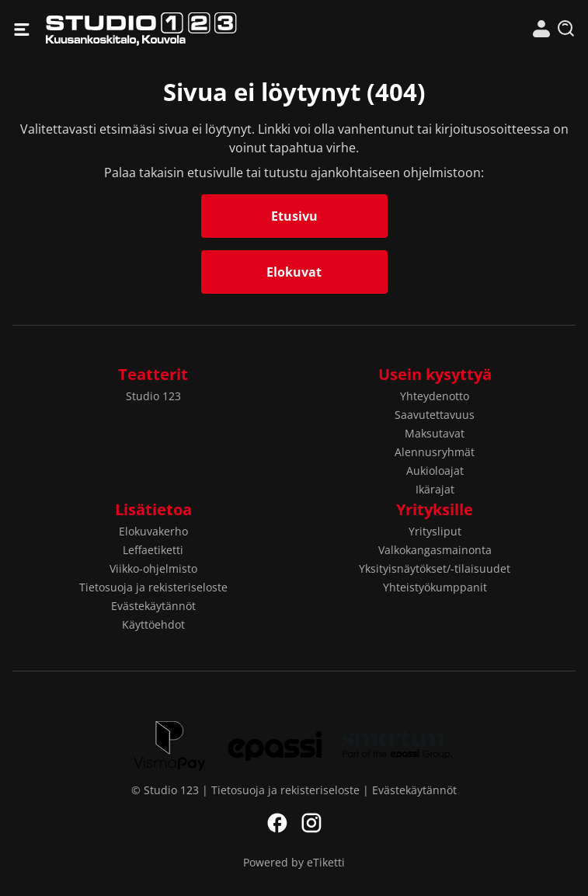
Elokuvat (294, 272)
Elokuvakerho (153, 531)
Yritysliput (435, 531)
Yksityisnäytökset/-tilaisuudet (435, 568)
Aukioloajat (435, 471)
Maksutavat (435, 433)
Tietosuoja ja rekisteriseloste (153, 587)
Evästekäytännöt (153, 606)
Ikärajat (435, 489)
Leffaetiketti (153, 550)
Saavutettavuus (435, 415)
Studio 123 (170, 29)
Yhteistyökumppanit (435, 587)
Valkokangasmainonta (435, 550)
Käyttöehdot (153, 624)
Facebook (277, 823)
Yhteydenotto (435, 396)
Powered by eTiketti (294, 862)
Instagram (311, 823)
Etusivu (294, 216)
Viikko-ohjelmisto (153, 568)
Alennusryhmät (435, 452)
